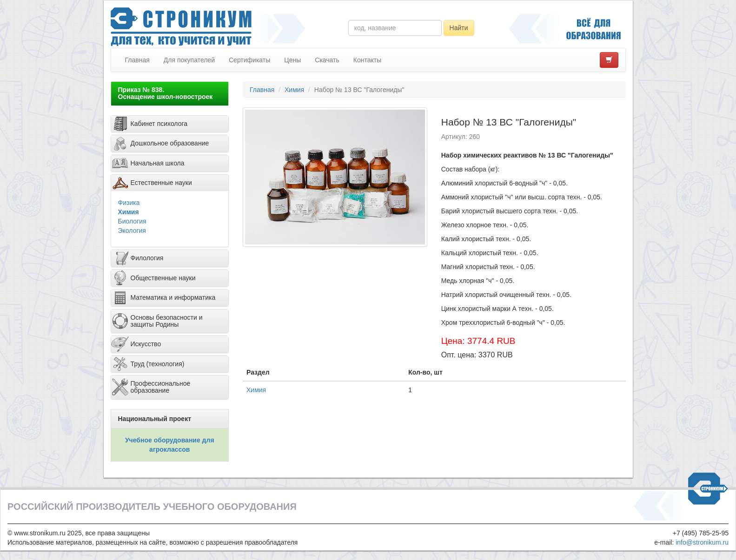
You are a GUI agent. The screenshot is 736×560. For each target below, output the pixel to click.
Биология (132, 221)
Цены (292, 60)
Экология (132, 231)
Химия (129, 212)
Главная (137, 60)
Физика (129, 203)
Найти (459, 28)
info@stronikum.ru (702, 542)
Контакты (367, 60)
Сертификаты (249, 60)
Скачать (327, 60)
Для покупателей (189, 60)
